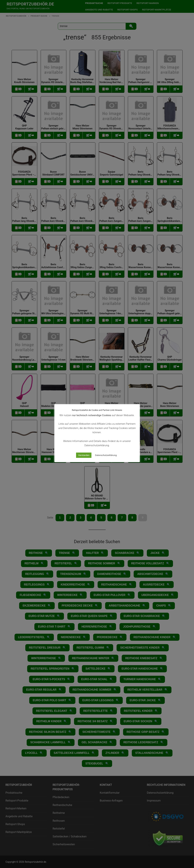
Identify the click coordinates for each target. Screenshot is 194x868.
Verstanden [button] (84, 455)
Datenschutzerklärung (106, 455)
